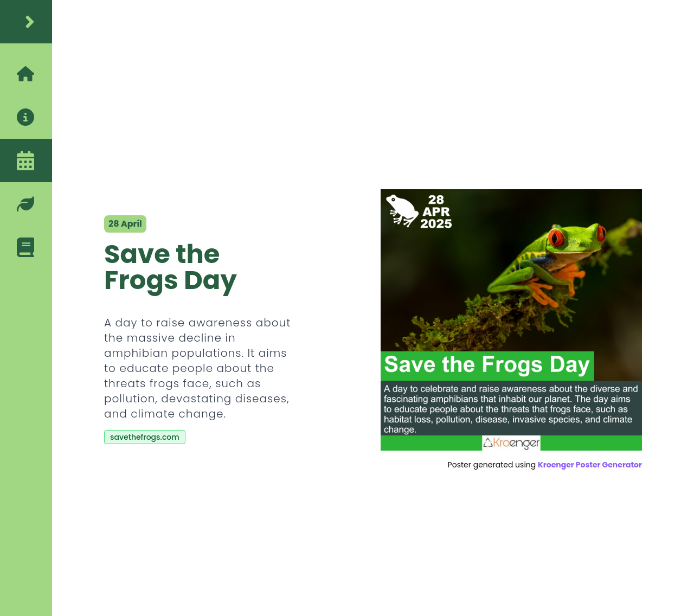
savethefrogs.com (145, 437)
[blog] (26, 247)
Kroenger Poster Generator (590, 465)
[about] (26, 117)
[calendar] (26, 161)
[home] (26, 22)
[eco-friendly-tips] (26, 204)
